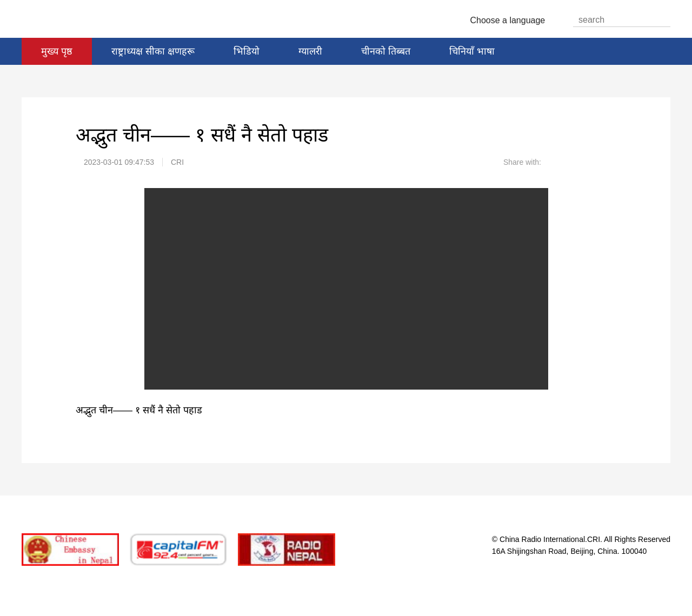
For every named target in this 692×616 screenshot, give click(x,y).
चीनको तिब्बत (386, 51)
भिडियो (247, 51)
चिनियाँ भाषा (472, 51)
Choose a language (512, 21)
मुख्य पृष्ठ (57, 51)
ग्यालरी (310, 51)
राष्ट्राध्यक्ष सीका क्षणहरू (153, 51)
